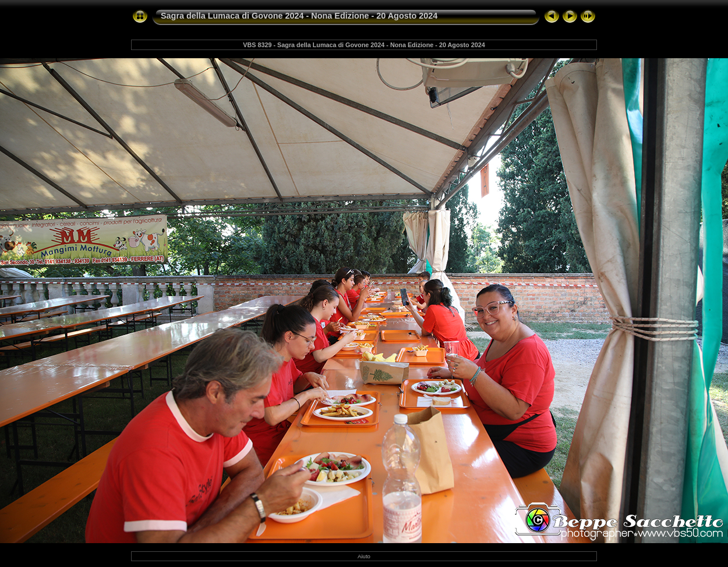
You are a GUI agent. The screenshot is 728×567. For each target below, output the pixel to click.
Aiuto (364, 556)
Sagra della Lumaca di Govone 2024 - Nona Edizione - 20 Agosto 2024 (299, 16)
